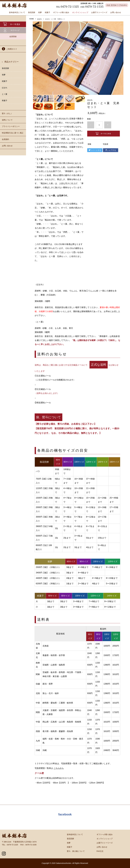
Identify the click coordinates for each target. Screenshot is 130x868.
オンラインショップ (80, 12)
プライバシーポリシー (11, 126)
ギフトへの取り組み (61, 12)
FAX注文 (100, 851)
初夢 (40, 12)
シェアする (111, 150)
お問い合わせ (116, 12)
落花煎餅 (32, 12)
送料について (7, 120)
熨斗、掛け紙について (76, 851)
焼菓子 (47, 12)
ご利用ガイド (9, 49)
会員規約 (5, 139)
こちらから (59, 768)
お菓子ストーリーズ (99, 12)
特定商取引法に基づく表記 (13, 133)
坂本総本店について (17, 12)
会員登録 (13, 36)
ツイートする (95, 150)
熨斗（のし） (7, 113)
